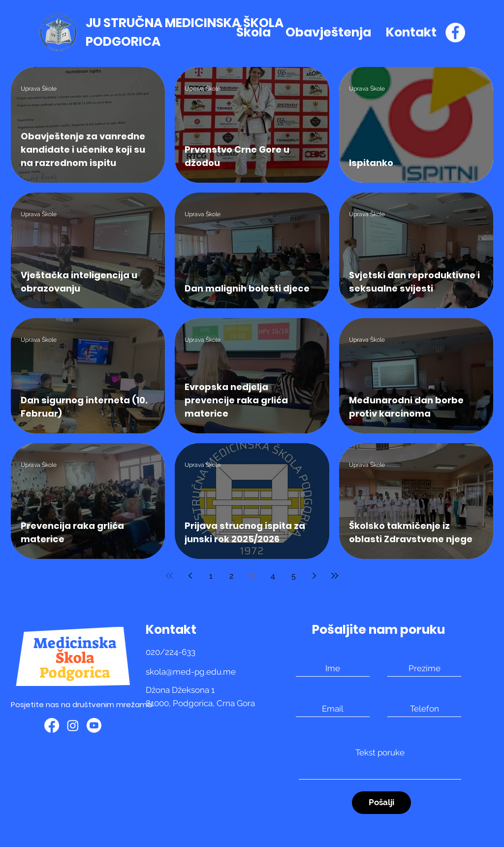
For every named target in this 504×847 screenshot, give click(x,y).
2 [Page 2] (231, 576)
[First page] (169, 576)
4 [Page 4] (273, 576)
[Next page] (314, 576)
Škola (75, 658)
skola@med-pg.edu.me (191, 672)
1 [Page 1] (211, 576)
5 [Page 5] (294, 576)
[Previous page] (190, 576)
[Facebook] (455, 33)
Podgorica (75, 673)
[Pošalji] (381, 803)
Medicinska (75, 643)
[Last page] (335, 576)
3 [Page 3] (252, 576)
